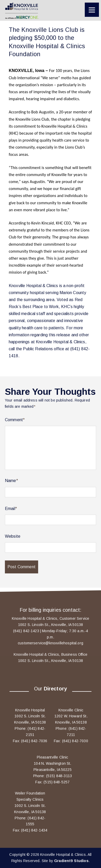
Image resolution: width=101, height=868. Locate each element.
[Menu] (92, 10)
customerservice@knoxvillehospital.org (50, 643)
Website (13, 536)
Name (11, 481)
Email (11, 509)
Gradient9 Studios (71, 861)
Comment (15, 420)
